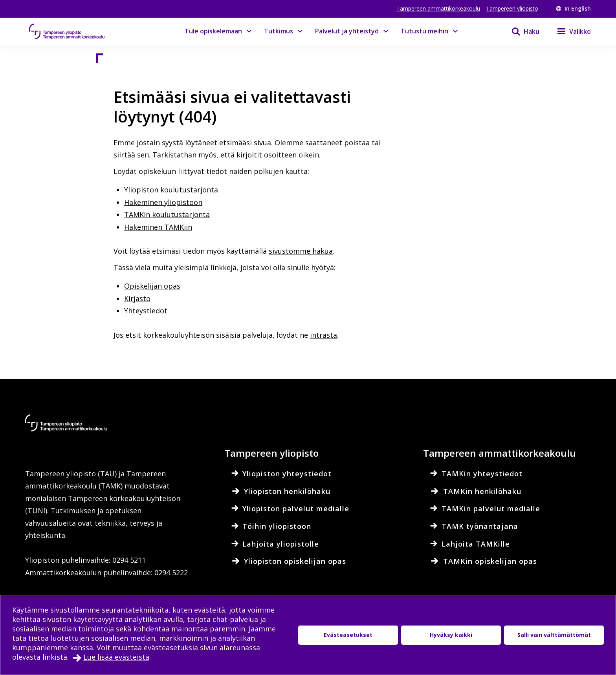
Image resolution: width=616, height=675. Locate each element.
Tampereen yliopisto (512, 8)
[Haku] (521, 31)
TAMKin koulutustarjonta (167, 214)
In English (573, 8)
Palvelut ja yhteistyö (347, 31)
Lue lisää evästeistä (116, 657)
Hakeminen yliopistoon (163, 202)
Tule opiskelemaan (213, 31)
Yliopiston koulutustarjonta (171, 190)
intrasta (324, 335)
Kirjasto (137, 298)
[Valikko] (569, 31)
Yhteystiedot (146, 311)
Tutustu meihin (424, 31)
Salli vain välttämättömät (554, 635)
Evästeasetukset (348, 635)
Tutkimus (279, 31)
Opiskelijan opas (152, 286)
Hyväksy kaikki (451, 635)
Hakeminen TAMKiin (158, 227)
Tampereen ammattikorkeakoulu (438, 8)
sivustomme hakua (301, 251)
